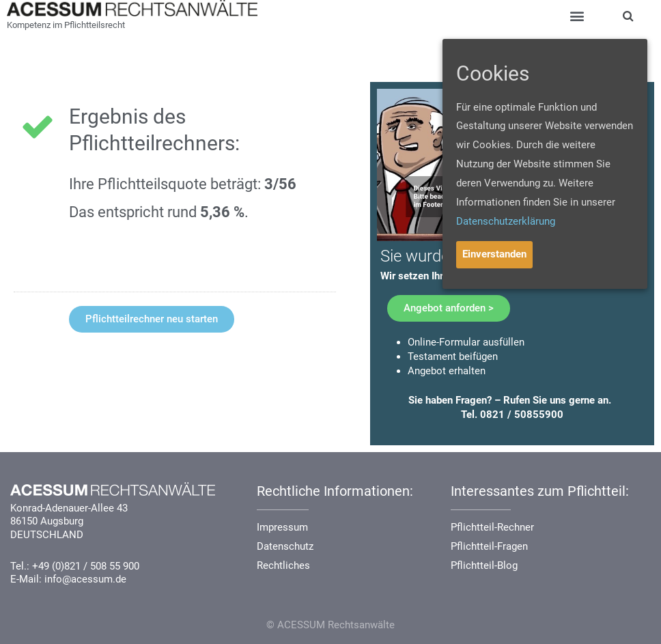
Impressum (282, 527)
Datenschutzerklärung (506, 221)
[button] (152, 319)
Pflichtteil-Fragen (489, 546)
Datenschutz (285, 546)
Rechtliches (283, 565)
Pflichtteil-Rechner (492, 527)
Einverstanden (494, 254)
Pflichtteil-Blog (484, 565)
